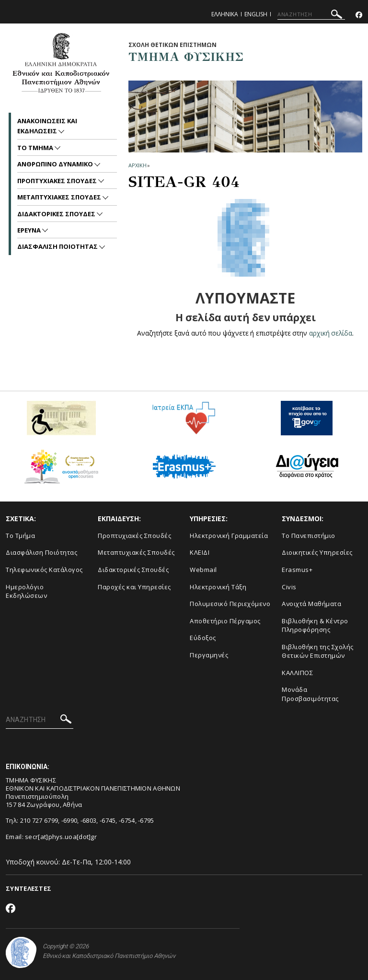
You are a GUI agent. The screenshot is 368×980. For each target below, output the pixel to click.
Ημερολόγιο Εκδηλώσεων (26, 591)
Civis (289, 587)
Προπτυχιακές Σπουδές (134, 536)
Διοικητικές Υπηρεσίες (317, 552)
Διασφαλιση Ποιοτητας (58, 246)
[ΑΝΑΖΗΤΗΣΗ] (311, 14)
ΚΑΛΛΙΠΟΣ (297, 673)
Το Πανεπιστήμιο (309, 536)
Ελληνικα (225, 14)
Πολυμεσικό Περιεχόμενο (230, 604)
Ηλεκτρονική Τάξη (218, 587)
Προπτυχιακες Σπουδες (58, 181)
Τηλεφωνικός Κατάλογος (44, 570)
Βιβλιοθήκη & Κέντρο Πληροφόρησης (315, 625)
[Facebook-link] (359, 15)
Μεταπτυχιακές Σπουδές (136, 552)
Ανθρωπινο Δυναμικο (56, 164)
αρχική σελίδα (331, 333)
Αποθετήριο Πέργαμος (225, 621)
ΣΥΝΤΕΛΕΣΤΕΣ (29, 888)
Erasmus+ (297, 570)
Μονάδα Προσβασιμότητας (310, 694)
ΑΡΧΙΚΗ (137, 165)
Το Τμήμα (20, 536)
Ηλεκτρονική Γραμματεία (229, 536)
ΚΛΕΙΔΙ (200, 552)
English (256, 14)
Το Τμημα (36, 148)
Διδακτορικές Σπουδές (133, 570)
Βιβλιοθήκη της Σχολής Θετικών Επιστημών (318, 651)
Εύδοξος (203, 638)
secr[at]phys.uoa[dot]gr (61, 837)
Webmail (203, 570)
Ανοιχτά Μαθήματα (311, 604)
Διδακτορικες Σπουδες (57, 214)
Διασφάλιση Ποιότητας (41, 552)
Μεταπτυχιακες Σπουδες (60, 197)
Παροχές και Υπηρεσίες (134, 587)
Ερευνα (30, 230)
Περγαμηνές (209, 655)
